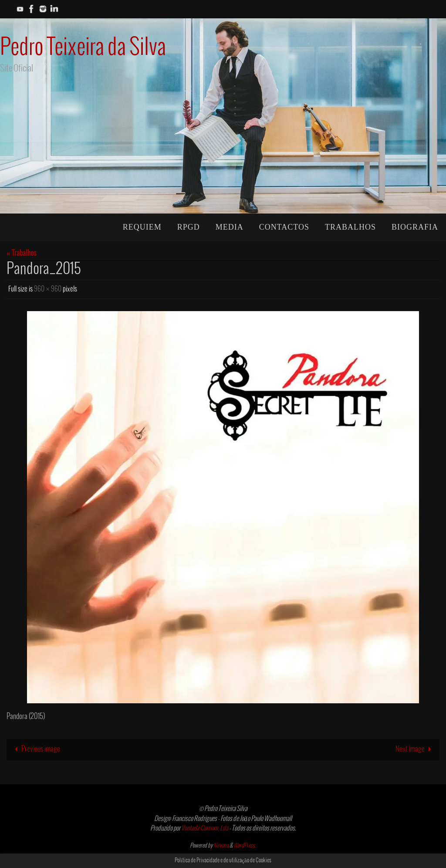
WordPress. (245, 846)
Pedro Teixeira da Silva (83, 48)
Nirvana (221, 846)
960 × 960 (48, 289)
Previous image (35, 749)
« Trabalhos (21, 253)
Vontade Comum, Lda (205, 828)
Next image (415, 749)
